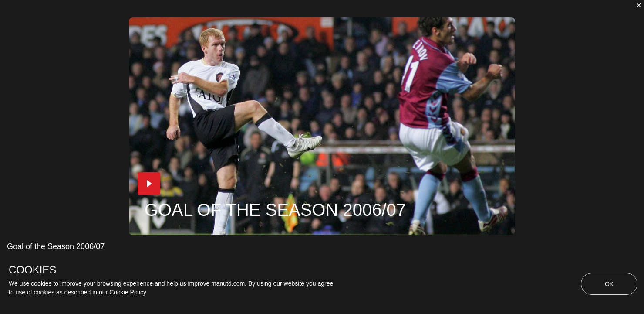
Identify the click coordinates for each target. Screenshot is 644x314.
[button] (149, 184)
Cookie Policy (128, 292)
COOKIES (32, 270)
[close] (639, 5)
